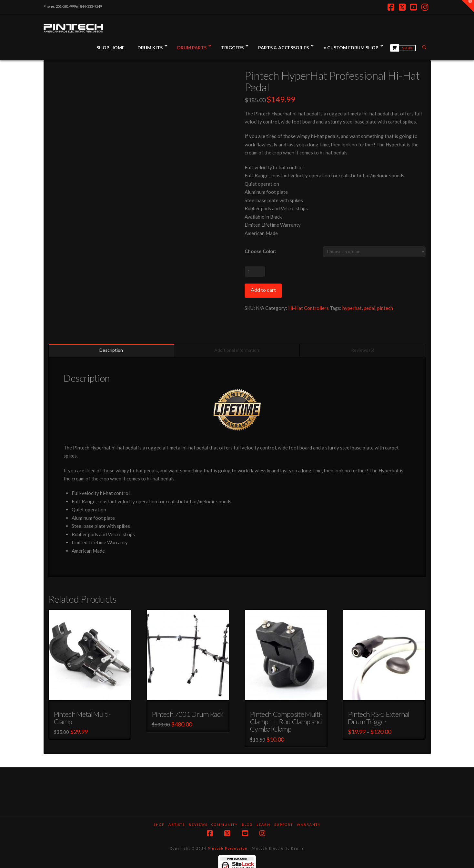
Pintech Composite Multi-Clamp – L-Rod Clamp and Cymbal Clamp (286, 706)
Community (225, 809)
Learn (263, 809)
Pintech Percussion (228, 833)
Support (284, 809)
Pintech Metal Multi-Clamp (82, 703)
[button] (468, 6)
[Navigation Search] (425, 47)
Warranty (309, 809)
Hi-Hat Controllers (308, 308)
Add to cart (263, 290)
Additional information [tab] (237, 335)
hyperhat (352, 308)
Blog (247, 809)
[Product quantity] (255, 271)
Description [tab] (111, 335)
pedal (369, 308)
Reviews (198, 809)
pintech (385, 308)
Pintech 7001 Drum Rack (188, 699)
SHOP (159, 809)
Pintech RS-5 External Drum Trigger (378, 703)
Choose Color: (260, 251)
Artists (177, 809)
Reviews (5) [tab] (363, 335)
